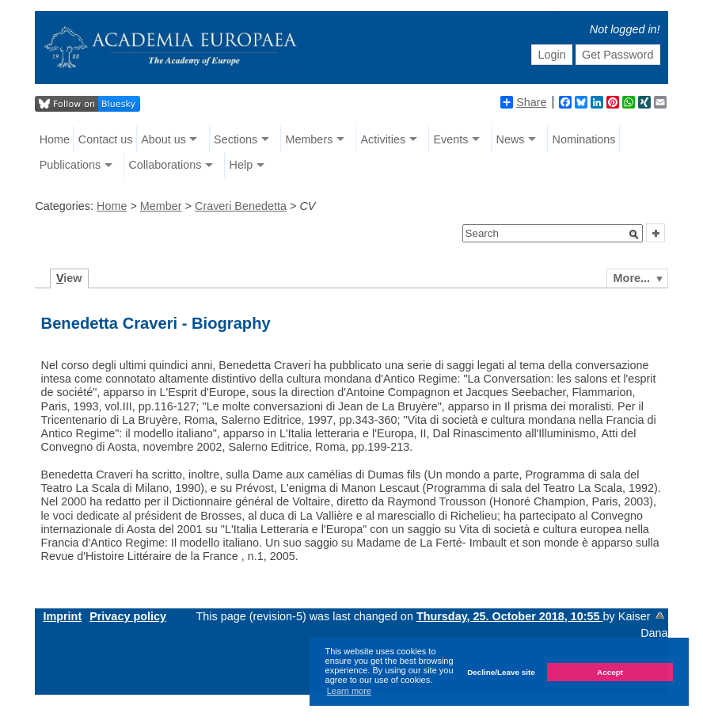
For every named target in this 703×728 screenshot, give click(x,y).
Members (309, 139)
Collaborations (165, 165)
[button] (634, 234)
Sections (236, 139)
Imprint (62, 616)
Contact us (106, 139)
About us (163, 139)
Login (551, 55)
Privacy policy (128, 616)
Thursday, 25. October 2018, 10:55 (510, 616)
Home (55, 139)
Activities (383, 139)
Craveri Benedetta (241, 206)
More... (632, 278)
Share (523, 102)
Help (241, 165)
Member (161, 206)
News (510, 139)
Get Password (617, 55)
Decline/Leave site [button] (501, 672)
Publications (70, 165)
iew (69, 278)
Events (450, 139)
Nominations (584, 139)
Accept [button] (610, 672)
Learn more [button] (349, 691)
